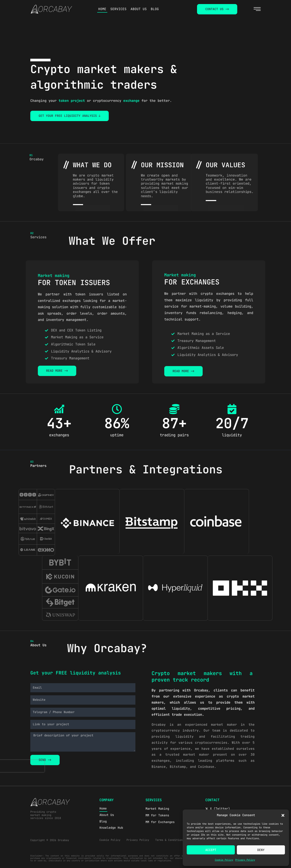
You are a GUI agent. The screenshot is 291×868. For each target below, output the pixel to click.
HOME (102, 9)
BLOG (155, 9)
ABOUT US (139, 9)
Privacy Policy (245, 860)
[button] (283, 815)
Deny (261, 850)
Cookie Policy (224, 860)
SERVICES (118, 9)
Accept (211, 850)
